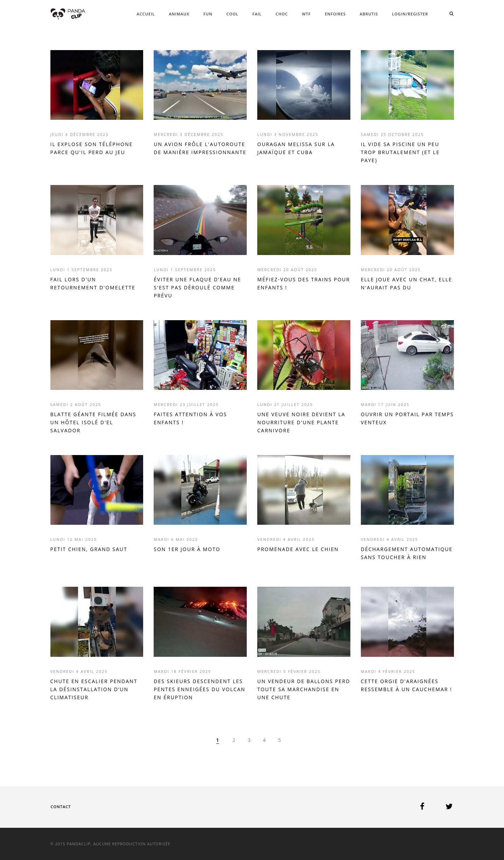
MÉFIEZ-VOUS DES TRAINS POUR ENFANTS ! (304, 283)
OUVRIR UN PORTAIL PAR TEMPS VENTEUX (407, 418)
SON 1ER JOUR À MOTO (187, 549)
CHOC (282, 14)
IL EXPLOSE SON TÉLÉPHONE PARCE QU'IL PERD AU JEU (92, 148)
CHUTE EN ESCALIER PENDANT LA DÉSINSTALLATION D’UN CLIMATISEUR (94, 689)
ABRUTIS (369, 14)
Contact (61, 807)
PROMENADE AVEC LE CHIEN (298, 549)
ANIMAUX (179, 14)
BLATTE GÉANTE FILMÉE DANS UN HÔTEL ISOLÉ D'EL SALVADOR (93, 422)
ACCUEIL (146, 14)
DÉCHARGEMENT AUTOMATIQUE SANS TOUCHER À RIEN (407, 553)
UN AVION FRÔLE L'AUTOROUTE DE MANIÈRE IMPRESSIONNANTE (200, 148)
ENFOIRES (335, 14)
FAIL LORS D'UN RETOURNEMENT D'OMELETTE (93, 283)
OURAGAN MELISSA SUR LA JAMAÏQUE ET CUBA (296, 148)
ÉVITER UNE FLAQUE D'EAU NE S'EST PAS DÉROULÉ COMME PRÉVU (197, 287)
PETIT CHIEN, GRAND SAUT (89, 549)
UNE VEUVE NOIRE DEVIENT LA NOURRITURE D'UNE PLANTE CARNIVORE (301, 422)
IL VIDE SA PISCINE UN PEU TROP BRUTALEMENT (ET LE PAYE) (400, 152)
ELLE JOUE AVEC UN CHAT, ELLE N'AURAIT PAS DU (407, 283)
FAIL (257, 14)
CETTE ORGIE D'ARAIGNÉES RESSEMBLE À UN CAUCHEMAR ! (407, 685)
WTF (306, 14)
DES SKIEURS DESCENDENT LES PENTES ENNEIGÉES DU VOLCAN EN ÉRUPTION (199, 689)
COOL (232, 14)
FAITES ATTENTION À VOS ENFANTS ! (190, 418)
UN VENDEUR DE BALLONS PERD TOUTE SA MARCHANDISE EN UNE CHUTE (304, 689)
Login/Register (410, 14)
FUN (208, 14)
